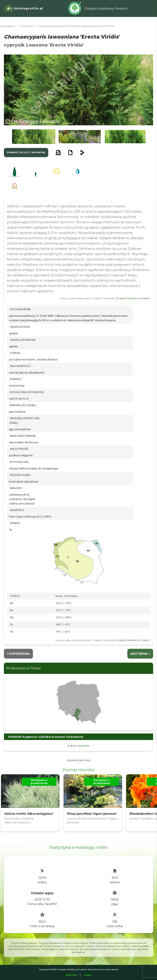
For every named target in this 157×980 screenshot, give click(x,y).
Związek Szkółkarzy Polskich (133, 298)
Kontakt (72, 975)
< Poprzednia (18, 654)
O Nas (88, 975)
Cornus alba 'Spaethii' (42, 904)
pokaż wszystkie (78, 746)
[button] (34, 137)
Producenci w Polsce (24, 668)
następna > (140, 654)
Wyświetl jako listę (79, 760)
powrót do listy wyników (26, 152)
